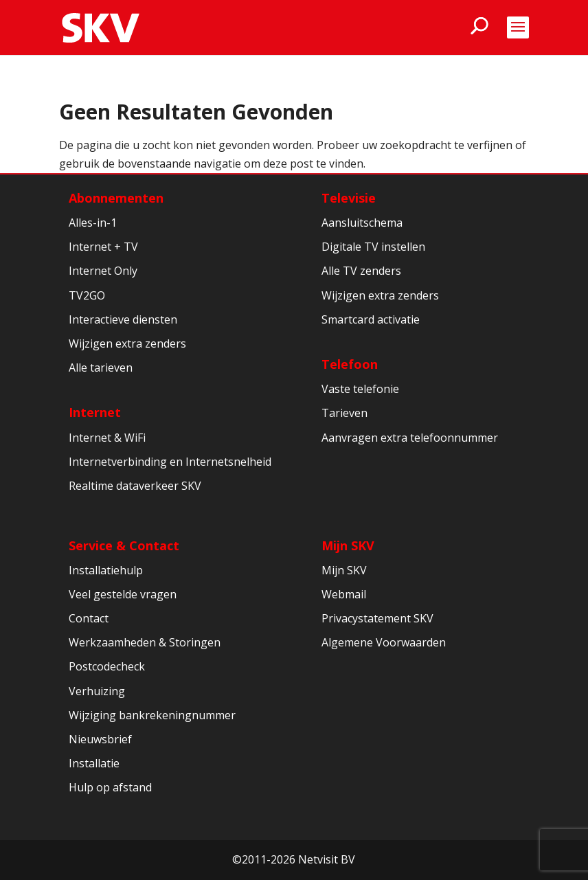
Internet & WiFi (107, 438)
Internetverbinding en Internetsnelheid (170, 462)
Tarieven (344, 413)
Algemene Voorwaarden (384, 642)
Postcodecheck (107, 666)
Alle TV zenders (361, 271)
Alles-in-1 (93, 223)
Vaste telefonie (360, 389)
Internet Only (103, 271)
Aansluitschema (362, 223)
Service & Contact (124, 545)
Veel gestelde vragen (123, 594)
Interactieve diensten (123, 319)
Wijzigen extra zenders (127, 343)
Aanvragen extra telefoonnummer (410, 438)
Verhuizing (97, 691)
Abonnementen (116, 198)
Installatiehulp (106, 570)
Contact (89, 618)
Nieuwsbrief (100, 739)
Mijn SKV (348, 545)
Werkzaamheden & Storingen (145, 642)
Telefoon (350, 364)
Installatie (94, 763)
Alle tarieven (101, 368)
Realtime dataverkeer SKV (135, 486)
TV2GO (87, 295)
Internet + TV (103, 247)
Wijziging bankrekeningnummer (152, 715)
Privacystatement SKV (377, 618)
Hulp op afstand (110, 787)
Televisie (349, 198)
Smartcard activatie (371, 319)
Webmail (344, 594)
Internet (95, 412)
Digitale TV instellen (373, 247)
